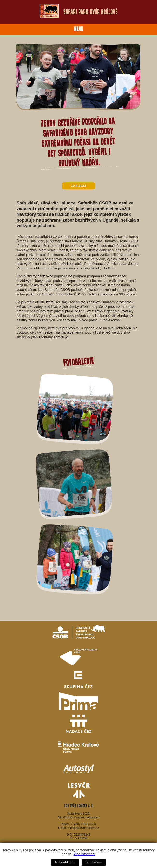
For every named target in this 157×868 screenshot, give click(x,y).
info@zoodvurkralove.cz (83, 828)
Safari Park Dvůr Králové (78, 11)
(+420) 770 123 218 (84, 824)
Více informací (84, 854)
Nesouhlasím (65, 862)
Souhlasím (93, 862)
